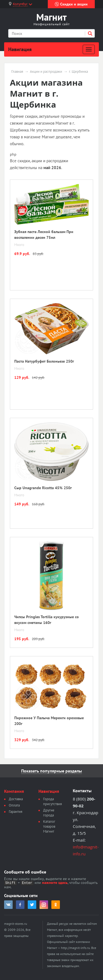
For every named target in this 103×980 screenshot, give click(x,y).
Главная (17, 72)
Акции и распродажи (46, 72)
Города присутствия (52, 801)
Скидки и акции (71, 4)
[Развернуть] (89, 49)
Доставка (16, 799)
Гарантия (16, 812)
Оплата (14, 805)
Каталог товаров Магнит (49, 826)
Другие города (49, 813)
